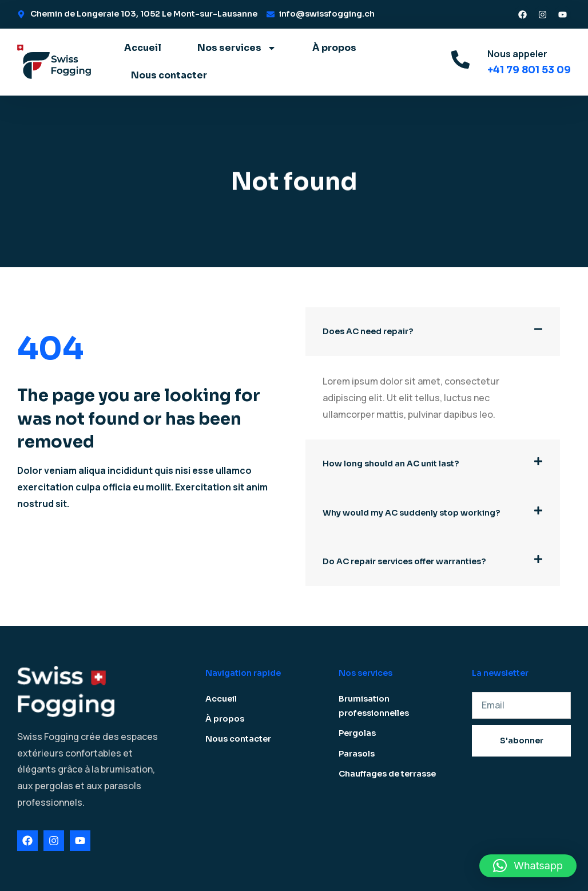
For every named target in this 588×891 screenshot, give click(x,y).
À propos (334, 48)
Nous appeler (517, 54)
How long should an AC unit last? (391, 464)
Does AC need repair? (368, 331)
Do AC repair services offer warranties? (404, 561)
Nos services (237, 48)
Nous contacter (169, 75)
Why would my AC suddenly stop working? (411, 513)
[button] (432, 332)
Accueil (143, 48)
